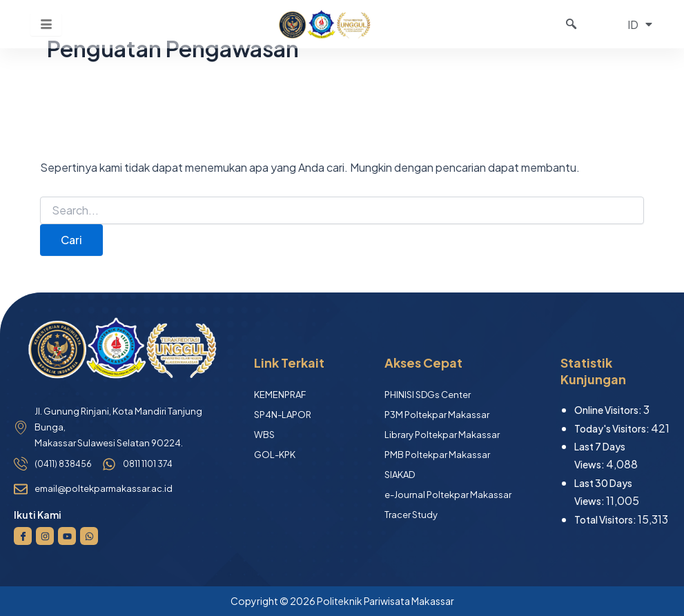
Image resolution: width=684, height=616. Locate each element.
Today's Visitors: (613, 428)
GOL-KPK (275, 455)
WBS (264, 435)
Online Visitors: (609, 410)
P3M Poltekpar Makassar (437, 415)
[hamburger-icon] (46, 24)
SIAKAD (400, 475)
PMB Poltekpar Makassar (437, 455)
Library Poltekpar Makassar (442, 435)
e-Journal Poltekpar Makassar (448, 495)
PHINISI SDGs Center (428, 395)
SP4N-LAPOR (283, 415)
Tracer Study (411, 515)
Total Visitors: (606, 519)
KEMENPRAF (280, 395)
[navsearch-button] (571, 24)
